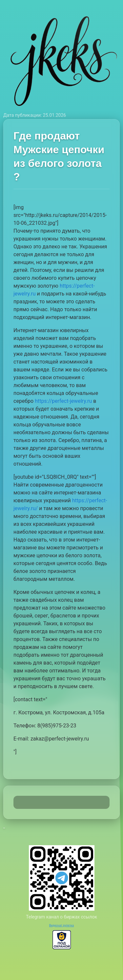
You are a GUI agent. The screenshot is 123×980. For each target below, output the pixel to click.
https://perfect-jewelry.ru (63, 401)
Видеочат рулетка (62, 925)
